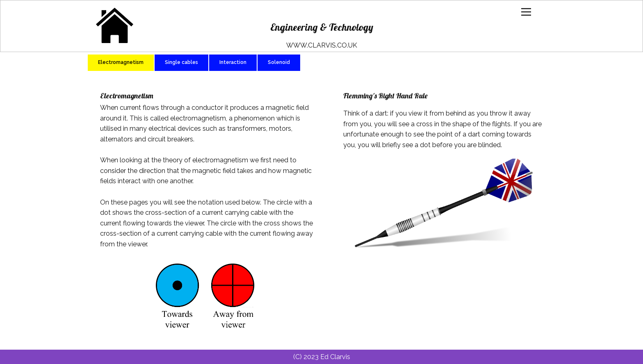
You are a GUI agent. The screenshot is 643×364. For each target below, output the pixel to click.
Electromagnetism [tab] (121, 62)
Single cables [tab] (181, 62)
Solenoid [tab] (279, 62)
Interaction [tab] (233, 62)
